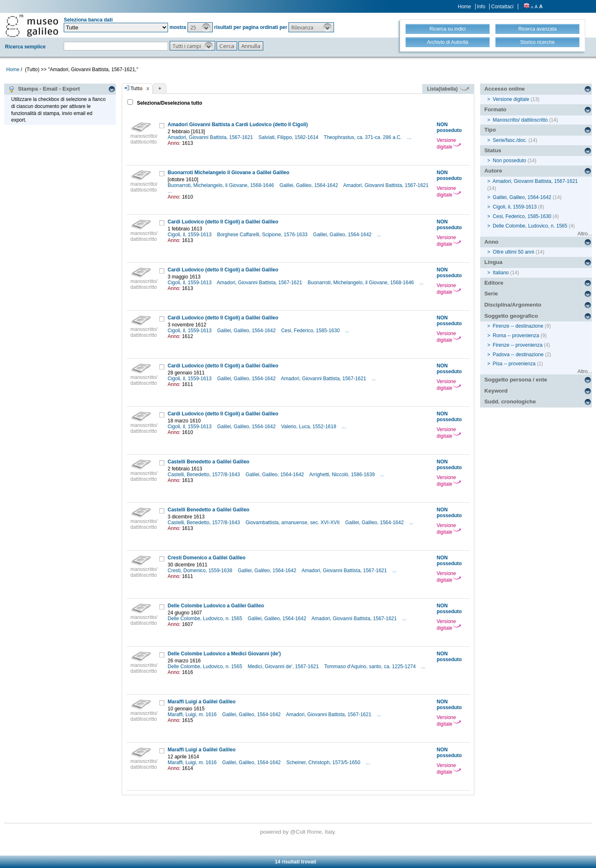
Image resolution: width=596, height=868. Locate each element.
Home (464, 7)
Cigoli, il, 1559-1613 (190, 235)
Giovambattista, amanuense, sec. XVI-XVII (293, 523)
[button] (200, 27)
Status (493, 150)
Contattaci (502, 7)
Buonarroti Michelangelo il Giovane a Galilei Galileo (228, 173)
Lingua (493, 262)
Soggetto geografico (511, 316)
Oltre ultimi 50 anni (514, 252)
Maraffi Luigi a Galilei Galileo (202, 702)
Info (481, 7)
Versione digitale (449, 144)
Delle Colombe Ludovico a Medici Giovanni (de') (224, 654)
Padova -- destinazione (518, 355)
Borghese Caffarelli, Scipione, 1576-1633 (263, 235)
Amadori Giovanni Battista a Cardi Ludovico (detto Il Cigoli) (238, 125)
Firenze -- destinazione (518, 326)
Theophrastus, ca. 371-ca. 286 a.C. (363, 137)
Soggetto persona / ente (516, 380)
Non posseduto (510, 161)
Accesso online (505, 89)
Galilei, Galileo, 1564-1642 (309, 185)
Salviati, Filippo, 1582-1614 (289, 137)
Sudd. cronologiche (510, 402)
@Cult (299, 832)
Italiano (501, 273)
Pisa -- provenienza (514, 364)
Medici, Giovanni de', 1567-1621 (284, 667)
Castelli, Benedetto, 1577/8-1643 (204, 475)
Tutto (136, 89)
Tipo (490, 130)
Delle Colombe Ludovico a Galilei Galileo (216, 606)
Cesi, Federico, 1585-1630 (311, 331)
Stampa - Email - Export (44, 89)
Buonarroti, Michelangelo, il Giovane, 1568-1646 (221, 185)
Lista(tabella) (448, 89)
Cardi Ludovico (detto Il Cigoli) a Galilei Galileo (223, 222)
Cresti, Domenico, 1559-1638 (201, 571)
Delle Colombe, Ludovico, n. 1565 (205, 619)
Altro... (585, 234)
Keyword (496, 391)
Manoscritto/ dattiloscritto (520, 120)
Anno (491, 242)
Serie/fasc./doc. (510, 140)
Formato (495, 109)
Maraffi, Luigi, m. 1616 (193, 715)
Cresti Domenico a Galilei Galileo (207, 558)
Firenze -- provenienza (518, 345)
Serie (491, 294)
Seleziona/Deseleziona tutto (169, 103)
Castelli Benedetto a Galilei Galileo (208, 462)
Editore (494, 283)
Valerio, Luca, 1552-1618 (309, 427)
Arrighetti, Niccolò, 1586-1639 (342, 475)
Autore (493, 171)
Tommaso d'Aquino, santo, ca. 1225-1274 (370, 667)
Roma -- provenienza (516, 336)
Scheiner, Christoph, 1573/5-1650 (324, 762)
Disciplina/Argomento (513, 305)
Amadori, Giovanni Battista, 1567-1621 (211, 137)
